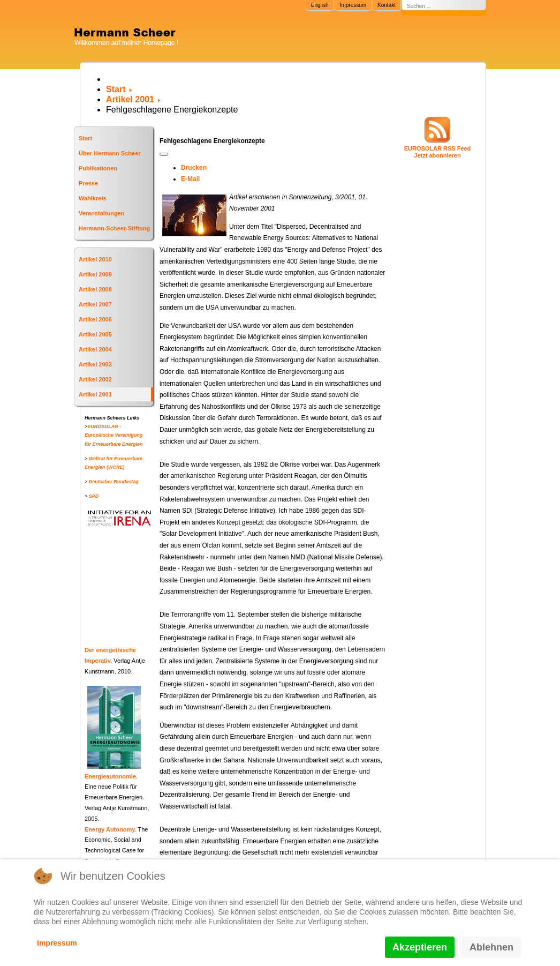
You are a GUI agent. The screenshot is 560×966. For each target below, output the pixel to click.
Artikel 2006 (95, 319)
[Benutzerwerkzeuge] (164, 154)
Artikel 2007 (95, 304)
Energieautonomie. (111, 776)
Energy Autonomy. (111, 829)
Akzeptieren (420, 947)
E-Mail (190, 179)
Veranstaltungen (102, 213)
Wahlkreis (93, 198)
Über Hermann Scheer (110, 153)
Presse (88, 183)
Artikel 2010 (95, 259)
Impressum (353, 5)
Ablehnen (491, 947)
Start (85, 138)
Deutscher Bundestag (114, 482)
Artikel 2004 (95, 349)
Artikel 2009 (95, 274)
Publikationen (98, 168)
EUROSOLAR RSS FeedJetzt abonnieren (438, 152)
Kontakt (387, 5)
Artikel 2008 (95, 289)
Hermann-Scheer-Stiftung (114, 228)
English (320, 5)
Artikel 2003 (95, 364)
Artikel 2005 (95, 334)
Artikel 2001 (95, 394)
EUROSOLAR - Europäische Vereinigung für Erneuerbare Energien (114, 435)
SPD (94, 496)
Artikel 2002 (95, 379)
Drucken (194, 168)
